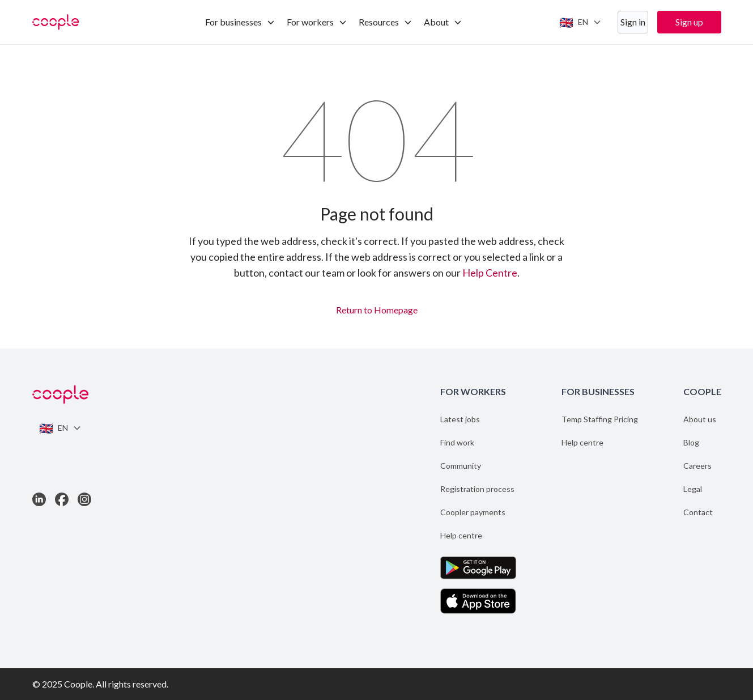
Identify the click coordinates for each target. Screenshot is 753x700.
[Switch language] (580, 22)
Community (461, 466)
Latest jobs (460, 419)
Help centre (461, 535)
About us (700, 419)
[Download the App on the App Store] (478, 601)
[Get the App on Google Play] (478, 568)
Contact (698, 512)
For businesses (240, 22)
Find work (457, 442)
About (443, 22)
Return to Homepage (377, 308)
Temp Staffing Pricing (600, 419)
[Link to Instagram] (84, 499)
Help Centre (490, 273)
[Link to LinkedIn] (39, 499)
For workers (317, 22)
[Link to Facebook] (62, 499)
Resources (386, 22)
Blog (691, 442)
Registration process (477, 489)
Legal (693, 489)
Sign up (689, 22)
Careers (697, 466)
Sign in (633, 22)
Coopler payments (473, 512)
